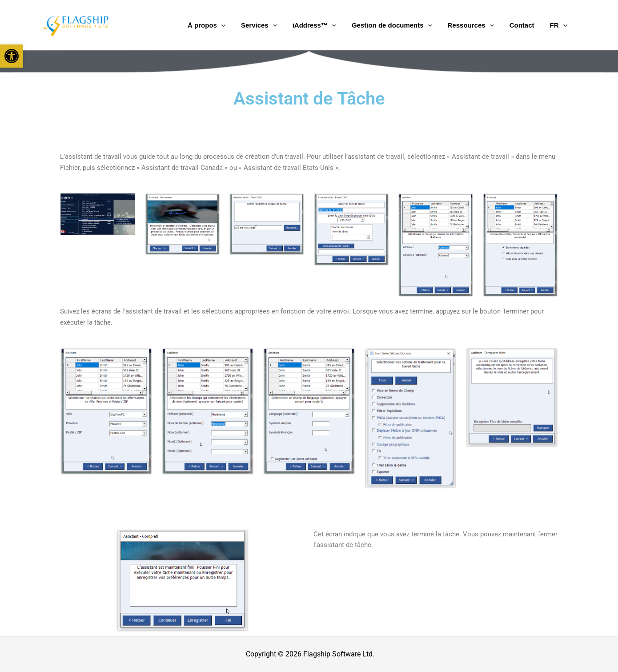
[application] (264, 25)
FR (562, 25)
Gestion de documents (415, 25)
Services (295, 25)
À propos (250, 25)
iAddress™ (344, 25)
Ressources (487, 25)
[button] (12, 56)
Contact (532, 25)
